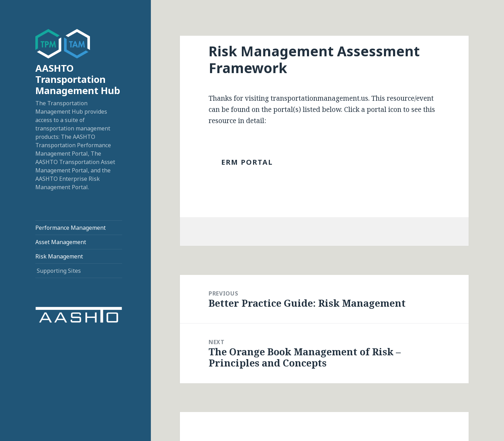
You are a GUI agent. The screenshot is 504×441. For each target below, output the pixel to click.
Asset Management (61, 242)
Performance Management (71, 228)
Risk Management (59, 256)
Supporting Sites (59, 271)
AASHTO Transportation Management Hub (78, 79)
